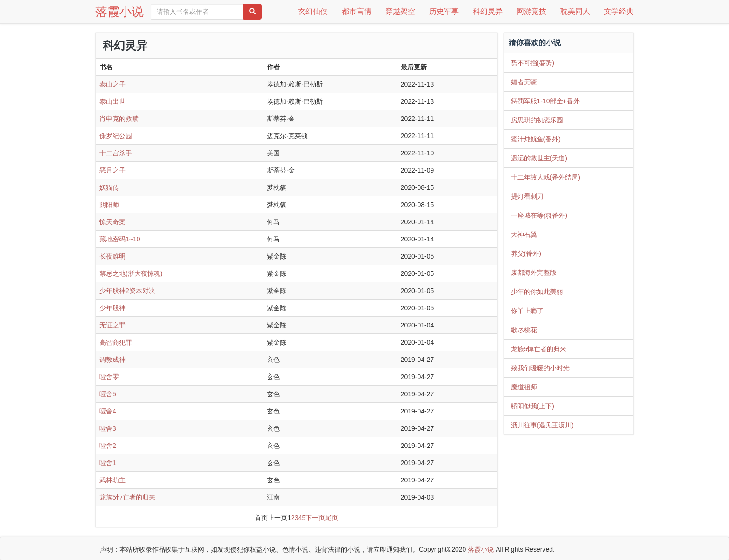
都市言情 (357, 11)
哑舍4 (108, 411)
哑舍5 (108, 394)
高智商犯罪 (116, 342)
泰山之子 (113, 84)
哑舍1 (108, 463)
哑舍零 (109, 377)
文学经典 (619, 11)
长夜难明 (113, 256)
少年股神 (113, 308)
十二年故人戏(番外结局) (546, 177)
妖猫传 (109, 187)
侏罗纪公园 (116, 136)
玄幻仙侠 (313, 11)
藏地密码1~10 (120, 239)
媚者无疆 (524, 82)
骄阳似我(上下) (533, 406)
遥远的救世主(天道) (539, 158)
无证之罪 (113, 325)
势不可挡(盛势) (533, 63)
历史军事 (444, 11)
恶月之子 (113, 170)
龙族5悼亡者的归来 (127, 497)
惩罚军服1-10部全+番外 (545, 101)
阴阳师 (109, 205)
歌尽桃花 (524, 330)
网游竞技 (531, 11)
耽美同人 (575, 11)
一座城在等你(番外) (539, 215)
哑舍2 (108, 446)
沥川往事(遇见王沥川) (542, 425)
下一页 (315, 518)
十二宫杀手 (116, 153)
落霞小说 (119, 12)
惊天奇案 (113, 222)
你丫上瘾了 (527, 311)
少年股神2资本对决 (127, 291)
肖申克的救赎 (119, 119)
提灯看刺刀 (527, 196)
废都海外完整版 (534, 273)
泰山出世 (113, 101)
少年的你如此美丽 (537, 292)
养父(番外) (526, 253)
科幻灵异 (488, 11)
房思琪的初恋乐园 (537, 120)
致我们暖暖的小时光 (540, 368)
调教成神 (113, 360)
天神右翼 (524, 234)
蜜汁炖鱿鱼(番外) (536, 139)
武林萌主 (113, 480)
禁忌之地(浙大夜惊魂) (131, 273)
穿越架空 (400, 11)
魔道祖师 (524, 387)
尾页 (331, 518)
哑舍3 (108, 428)
